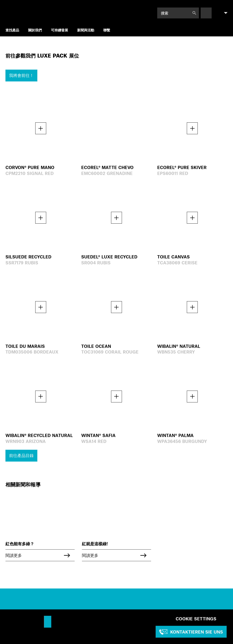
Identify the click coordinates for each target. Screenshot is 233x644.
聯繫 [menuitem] (107, 30)
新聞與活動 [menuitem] (86, 30)
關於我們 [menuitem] (35, 30)
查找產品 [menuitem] (12, 30)
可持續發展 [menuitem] (60, 30)
